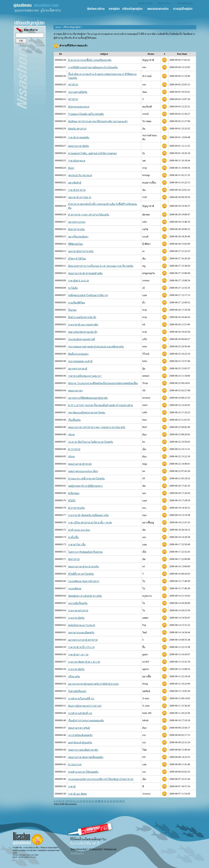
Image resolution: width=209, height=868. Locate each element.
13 (81, 801)
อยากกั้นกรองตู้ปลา (78, 237)
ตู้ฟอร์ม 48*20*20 (77, 129)
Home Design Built (79, 849)
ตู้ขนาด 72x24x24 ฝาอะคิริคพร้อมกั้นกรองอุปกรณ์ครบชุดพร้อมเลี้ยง (103, 383)
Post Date (182, 54)
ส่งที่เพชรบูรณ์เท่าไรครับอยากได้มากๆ (88, 295)
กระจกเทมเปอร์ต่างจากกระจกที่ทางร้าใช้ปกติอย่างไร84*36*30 (101, 779)
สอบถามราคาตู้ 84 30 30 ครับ (83, 567)
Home (58, 27)
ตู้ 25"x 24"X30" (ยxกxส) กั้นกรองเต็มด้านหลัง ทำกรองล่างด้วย (101, 405)
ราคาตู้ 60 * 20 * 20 (78, 655)
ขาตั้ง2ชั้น (73, 537)
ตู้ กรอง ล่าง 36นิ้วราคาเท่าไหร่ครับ (86, 479)
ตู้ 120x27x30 (75, 765)
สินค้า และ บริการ (98, 9)
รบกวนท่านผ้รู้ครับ (78, 92)
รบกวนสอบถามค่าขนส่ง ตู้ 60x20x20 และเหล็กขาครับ (96, 347)
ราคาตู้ (72, 787)
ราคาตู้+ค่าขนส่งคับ (79, 137)
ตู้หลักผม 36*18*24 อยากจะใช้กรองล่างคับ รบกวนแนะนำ (98, 121)
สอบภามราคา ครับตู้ (79, 728)
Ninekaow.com (110, 849)
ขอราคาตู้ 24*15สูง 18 (80, 197)
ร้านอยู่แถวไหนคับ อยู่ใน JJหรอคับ (86, 114)
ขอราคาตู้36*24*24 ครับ (81, 251)
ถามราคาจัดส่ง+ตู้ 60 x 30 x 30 (84, 662)
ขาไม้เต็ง (73, 288)
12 (78, 801)
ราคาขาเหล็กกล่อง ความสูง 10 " (85, 376)
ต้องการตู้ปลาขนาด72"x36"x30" (85, 706)
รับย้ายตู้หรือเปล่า (77, 691)
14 (84, 801)
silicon (71, 434)
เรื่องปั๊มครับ (74, 420)
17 (93, 801)
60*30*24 (73, 99)
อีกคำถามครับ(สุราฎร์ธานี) (82, 317)
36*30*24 (73, 85)
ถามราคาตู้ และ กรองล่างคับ (83, 325)
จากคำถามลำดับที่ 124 (80, 713)
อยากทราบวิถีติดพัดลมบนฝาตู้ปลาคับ (88, 398)
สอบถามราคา (76, 391)
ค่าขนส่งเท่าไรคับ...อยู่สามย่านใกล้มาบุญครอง (92, 153)
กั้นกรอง (72, 310)
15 (87, 801)
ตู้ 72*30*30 (74, 449)
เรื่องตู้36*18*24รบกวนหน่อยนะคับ (86, 721)
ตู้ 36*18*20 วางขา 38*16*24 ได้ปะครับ (89, 215)
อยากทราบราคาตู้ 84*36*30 (83, 640)
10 (71, 801)
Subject (104, 54)
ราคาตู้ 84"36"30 (77, 190)
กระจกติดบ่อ (75, 589)
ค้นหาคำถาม (27, 30)
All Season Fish (95, 849)
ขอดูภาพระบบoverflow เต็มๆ (83, 471)
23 (111, 801)
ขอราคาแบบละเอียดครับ (81, 633)
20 (102, 801)
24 (114, 801)
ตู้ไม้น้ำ (72, 501)
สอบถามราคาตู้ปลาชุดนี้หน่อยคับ (86, 757)
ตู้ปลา (71, 168)
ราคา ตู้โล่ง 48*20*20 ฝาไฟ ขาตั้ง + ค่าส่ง (90, 523)
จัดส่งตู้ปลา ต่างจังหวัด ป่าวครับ (85, 596)
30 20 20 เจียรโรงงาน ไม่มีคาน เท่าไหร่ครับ (91, 442)
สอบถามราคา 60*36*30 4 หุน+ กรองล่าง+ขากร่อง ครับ (97, 427)
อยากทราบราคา (77, 222)
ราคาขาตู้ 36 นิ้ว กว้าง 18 (81, 647)
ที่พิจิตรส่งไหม (76, 244)
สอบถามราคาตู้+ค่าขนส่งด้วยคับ (85, 273)
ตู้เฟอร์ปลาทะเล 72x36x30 (82, 625)
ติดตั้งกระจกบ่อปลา (78, 354)
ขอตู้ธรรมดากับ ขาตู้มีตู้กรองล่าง (85, 486)
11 (74, 801)
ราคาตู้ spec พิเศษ (77, 794)
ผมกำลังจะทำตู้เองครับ (80, 743)
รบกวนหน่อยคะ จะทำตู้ (80, 361)
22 (108, 801)
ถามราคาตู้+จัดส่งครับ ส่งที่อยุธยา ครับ (88, 515)
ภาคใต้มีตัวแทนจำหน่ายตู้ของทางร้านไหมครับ (93, 67)
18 (96, 801)
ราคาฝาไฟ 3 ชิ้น (77, 545)
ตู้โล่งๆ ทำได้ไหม (77, 259)
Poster (151, 54)
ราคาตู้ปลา (115, 9)
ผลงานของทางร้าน (160, 9)
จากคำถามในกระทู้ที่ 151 (81, 699)
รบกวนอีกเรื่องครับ (78, 603)
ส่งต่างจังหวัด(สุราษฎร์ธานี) (83, 332)
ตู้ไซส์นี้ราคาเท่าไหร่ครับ (81, 574)
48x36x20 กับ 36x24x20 (80, 175)
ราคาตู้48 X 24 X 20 (78, 281)
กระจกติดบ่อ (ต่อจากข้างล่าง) (84, 581)
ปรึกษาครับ (74, 677)
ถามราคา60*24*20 (78, 611)
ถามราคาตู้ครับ (76, 618)
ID (61, 54)
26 (120, 801)
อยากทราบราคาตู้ (78, 369)
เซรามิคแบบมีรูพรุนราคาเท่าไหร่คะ (87, 413)
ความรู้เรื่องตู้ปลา (185, 9)
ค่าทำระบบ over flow (79, 530)
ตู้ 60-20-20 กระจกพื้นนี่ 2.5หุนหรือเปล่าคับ (90, 60)
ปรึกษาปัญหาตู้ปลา (134, 9)
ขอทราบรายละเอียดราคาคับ (83, 750)
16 (90, 801)
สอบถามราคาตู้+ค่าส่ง (80, 464)
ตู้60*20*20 (74, 559)
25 (117, 801)
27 (123, 801)
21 (105, 801)
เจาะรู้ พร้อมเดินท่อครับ (80, 735)
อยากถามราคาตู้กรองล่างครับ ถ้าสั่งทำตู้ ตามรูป (93, 684)
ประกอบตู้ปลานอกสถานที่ (82, 339)
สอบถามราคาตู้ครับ (79, 146)
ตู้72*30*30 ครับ (76, 508)
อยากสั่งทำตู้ (75, 183)
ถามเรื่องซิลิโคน (77, 303)
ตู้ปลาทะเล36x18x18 (79, 107)
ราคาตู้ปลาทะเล (77, 161)
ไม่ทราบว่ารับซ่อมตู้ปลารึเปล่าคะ (86, 552)
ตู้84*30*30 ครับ (76, 229)
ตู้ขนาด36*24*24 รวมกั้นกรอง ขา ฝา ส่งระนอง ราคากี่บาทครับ (101, 266)
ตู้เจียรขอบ (74, 493)
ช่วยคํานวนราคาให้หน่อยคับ (83, 772)
